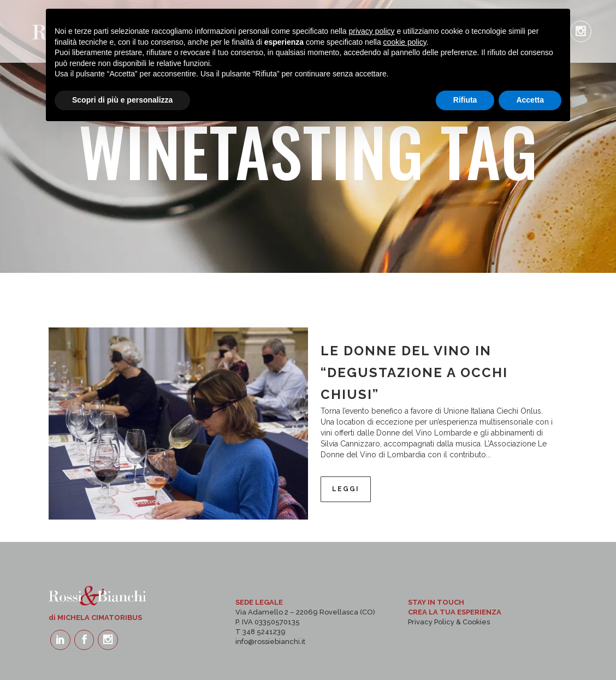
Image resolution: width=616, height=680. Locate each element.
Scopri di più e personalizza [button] (122, 650)
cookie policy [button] (405, 592)
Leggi (346, 489)
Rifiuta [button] (465, 650)
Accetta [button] (530, 650)
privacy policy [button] (372, 581)
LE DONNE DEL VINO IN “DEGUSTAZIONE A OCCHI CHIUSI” (414, 372)
